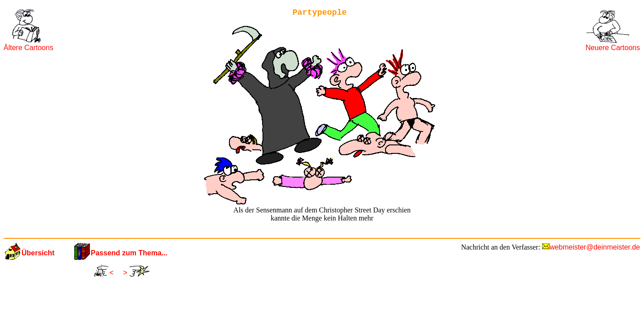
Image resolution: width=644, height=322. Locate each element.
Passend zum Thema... (129, 253)
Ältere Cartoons (28, 48)
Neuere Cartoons (613, 48)
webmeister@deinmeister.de (595, 247)
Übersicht (38, 253)
